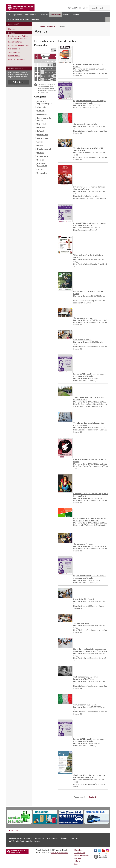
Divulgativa (42, 114)
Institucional (43, 138)
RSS (108, 19)
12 (39, 72)
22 (49, 76)
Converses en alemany (83, 318)
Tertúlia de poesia (81, 623)
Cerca (54, 50)
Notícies (12, 29)
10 (55, 68)
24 (55, 76)
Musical (41, 153)
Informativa (43, 135)
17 (55, 72)
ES (80, 8)
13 (42, 72)
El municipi (43, 15)
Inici (9, 15)
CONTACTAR (73, 8)
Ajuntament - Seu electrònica (25, 15)
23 (52, 76)
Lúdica (40, 145)
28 (45, 80)
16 (52, 72)
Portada (42, 26)
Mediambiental (44, 149)
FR (87, 8)
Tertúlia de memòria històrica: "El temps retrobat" (88, 149)
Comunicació (55, 15)
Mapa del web (79, 850)
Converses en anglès (82, 340)
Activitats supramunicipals (45, 102)
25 (36, 80)
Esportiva (42, 124)
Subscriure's (19, 82)
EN (84, 8)
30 (52, 80)
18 (36, 76)
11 (36, 72)
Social (40, 169)
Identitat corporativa (17, 59)
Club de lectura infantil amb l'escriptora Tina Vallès (86, 678)
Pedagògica (42, 156)
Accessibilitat (80, 853)
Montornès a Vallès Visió (18, 45)
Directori (75, 15)
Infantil (40, 131)
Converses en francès (83, 544)
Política (41, 160)
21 (45, 76)
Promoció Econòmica (42, 164)
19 (39, 76)
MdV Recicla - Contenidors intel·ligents (23, 19)
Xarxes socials (14, 49)
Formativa (42, 127)
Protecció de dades (81, 856)
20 (42, 76)
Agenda (11, 32)
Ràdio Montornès (15, 42)
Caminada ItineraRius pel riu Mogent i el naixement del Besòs (90, 776)
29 (49, 80)
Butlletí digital (14, 56)
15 (49, 72)
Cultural (41, 111)
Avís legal (78, 858)
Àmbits (66, 15)
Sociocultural (43, 173)
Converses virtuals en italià (85, 124)
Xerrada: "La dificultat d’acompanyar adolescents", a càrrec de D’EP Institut (90, 650)
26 (39, 80)
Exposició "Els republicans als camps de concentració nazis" (89, 102)
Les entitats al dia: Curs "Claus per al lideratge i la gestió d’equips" (89, 519)
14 (45, 72)
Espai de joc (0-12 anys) (84, 599)
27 (42, 80)
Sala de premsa (14, 52)
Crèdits (77, 861)
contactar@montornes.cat (59, 853)
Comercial (42, 107)
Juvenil (40, 142)
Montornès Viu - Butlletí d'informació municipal (18, 37)
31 (55, 80)
